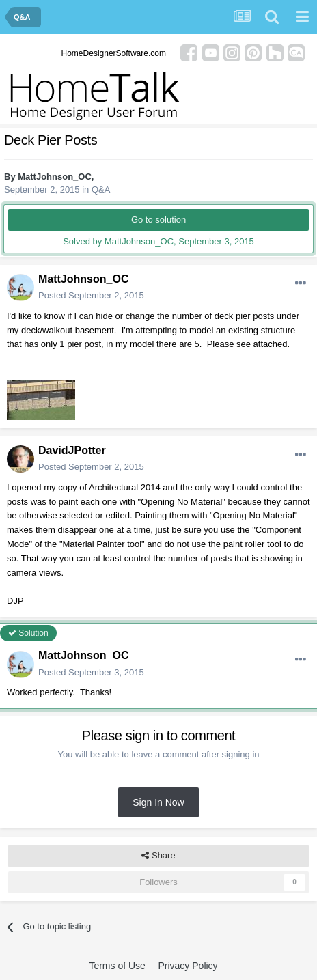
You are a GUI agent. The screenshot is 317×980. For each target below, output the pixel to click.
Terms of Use (117, 966)
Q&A (101, 190)
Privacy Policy (188, 966)
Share (158, 856)
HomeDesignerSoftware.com (114, 53)
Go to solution (158, 220)
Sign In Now (158, 802)
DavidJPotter (72, 450)
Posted (91, 295)
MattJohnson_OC (55, 177)
